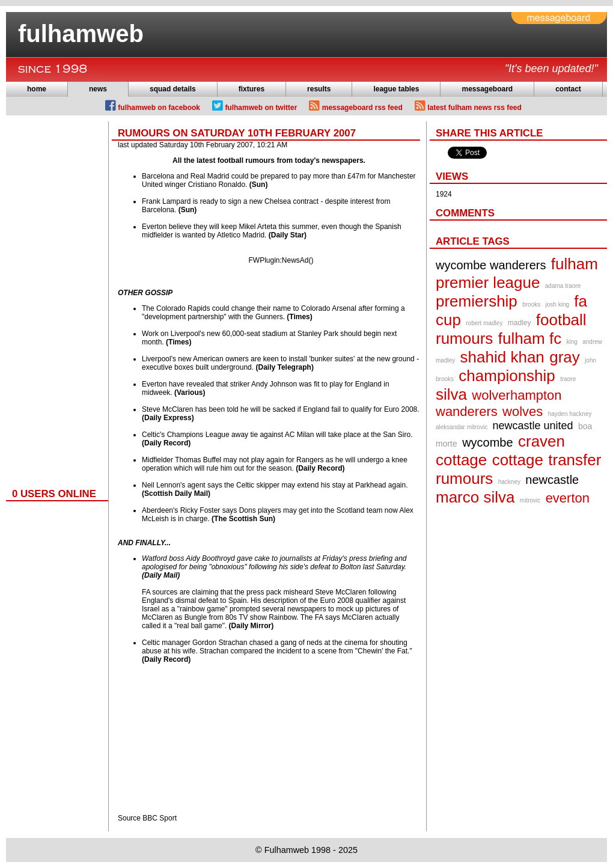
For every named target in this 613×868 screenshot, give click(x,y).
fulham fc (530, 338)
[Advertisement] (54, 302)
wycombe (487, 442)
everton (568, 498)
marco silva (475, 497)
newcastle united (533, 426)
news (98, 89)
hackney (509, 482)
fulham (575, 264)
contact (568, 89)
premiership (477, 301)
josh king (557, 304)
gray (565, 357)
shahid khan (502, 357)
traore (568, 379)
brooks (531, 304)
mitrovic (530, 500)
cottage (518, 460)
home (37, 89)
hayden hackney (570, 414)
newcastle (552, 480)
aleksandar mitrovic (462, 427)
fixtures (252, 89)
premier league (488, 283)
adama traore (563, 286)
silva (451, 394)
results (319, 89)
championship (507, 376)
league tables (396, 89)
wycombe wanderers (491, 265)
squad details (173, 89)
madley (520, 323)
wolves (523, 411)
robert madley (484, 323)
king (572, 342)
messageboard (487, 89)
